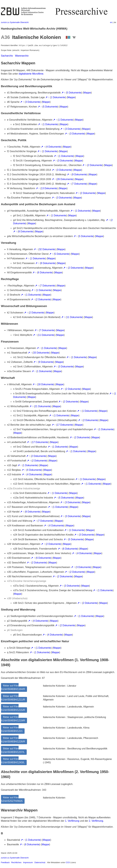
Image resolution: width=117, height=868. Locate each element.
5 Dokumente (74, 93)
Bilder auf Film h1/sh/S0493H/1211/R (13, 698)
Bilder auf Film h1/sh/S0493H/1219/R (13, 719)
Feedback (5, 862)
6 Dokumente (45, 272)
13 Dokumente (49, 188)
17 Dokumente (65, 425)
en (111, 22)
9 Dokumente (79, 174)
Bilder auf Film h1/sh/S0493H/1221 (12, 729)
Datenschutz (40, 862)
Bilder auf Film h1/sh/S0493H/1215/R (13, 708)
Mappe (87, 93)
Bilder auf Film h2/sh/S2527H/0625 (12, 799)
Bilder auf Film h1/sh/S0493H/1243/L (13, 761)
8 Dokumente (26, 231)
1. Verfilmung (72, 821)
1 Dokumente (58, 97)
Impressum (28, 862)
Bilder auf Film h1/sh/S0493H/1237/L (13, 750)
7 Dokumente (79, 184)
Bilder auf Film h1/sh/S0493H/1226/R (13, 740)
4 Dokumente (54, 147)
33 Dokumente (41, 353)
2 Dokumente (95, 165)
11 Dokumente (74, 317)
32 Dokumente (47, 249)
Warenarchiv (22, 56)
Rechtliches (16, 862)
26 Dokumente (65, 179)
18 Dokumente (46, 384)
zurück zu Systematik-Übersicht (15, 22)
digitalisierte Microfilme (31, 74)
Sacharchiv (7, 56)
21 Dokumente (43, 406)
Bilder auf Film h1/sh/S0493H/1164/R (13, 687)
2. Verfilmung (96, 821)
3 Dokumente (33, 102)
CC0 (68, 862)
